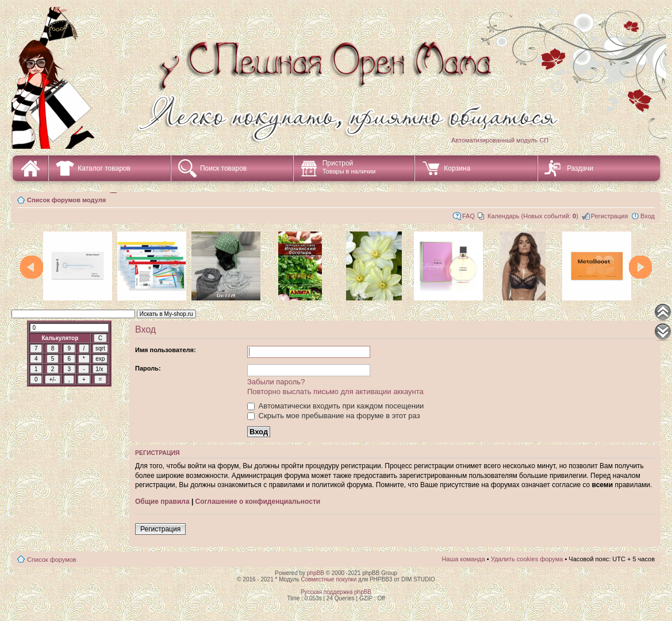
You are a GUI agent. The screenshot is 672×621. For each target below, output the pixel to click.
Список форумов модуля (66, 200)
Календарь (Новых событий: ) (533, 216)
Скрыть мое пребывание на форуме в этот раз (334, 416)
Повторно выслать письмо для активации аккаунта (335, 392)
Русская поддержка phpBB (336, 592)
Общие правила (162, 502)
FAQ (469, 216)
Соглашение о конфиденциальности (258, 502)
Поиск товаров (223, 168)
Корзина (457, 168)
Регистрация (609, 216)
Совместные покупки (329, 579)
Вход (648, 216)
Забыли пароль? (276, 382)
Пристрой (349, 167)
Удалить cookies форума (527, 559)
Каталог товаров (104, 168)
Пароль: (148, 368)
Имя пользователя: (166, 350)
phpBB (316, 573)
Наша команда (463, 559)
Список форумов (52, 560)
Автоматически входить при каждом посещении (335, 406)
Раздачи (580, 168)
